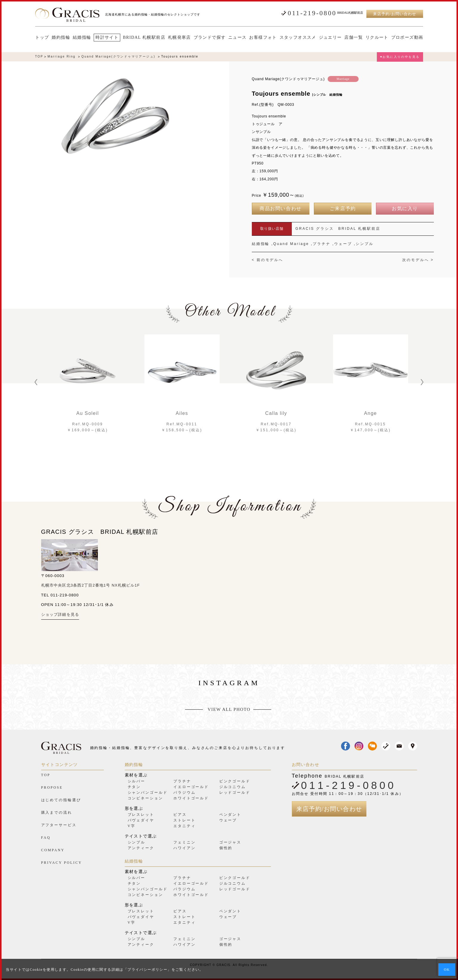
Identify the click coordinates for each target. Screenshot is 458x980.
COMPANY (53, 850)
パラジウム (184, 793)
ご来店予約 (343, 209)
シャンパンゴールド (148, 793)
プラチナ (322, 244)
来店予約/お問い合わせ (395, 14)
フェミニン (184, 842)
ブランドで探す (209, 38)
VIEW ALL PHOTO (229, 710)
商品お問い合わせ (281, 209)
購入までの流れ (57, 812)
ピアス (180, 815)
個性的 (226, 848)
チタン (134, 787)
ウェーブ (343, 244)
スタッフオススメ (298, 38)
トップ (42, 38)
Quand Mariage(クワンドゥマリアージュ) (118, 57)
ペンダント (230, 815)
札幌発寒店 (179, 38)
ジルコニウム (233, 787)
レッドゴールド (235, 793)
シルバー (137, 781)
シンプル (365, 244)
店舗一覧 (353, 38)
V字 (132, 826)
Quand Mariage (291, 244)
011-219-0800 (312, 13)
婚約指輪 (61, 38)
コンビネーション (145, 798)
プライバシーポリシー (147, 970)
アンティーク (141, 848)
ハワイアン (184, 848)
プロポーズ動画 (407, 38)
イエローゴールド (191, 787)
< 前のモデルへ (267, 260)
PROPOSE (52, 787)
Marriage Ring (61, 57)
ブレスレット (141, 815)
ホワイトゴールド (191, 798)
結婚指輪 (82, 38)
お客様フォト (263, 38)
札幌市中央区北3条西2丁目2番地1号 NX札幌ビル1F (91, 585)
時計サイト (107, 37)
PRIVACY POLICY (62, 863)
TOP (39, 57)
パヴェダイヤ (141, 820)
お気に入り (405, 209)
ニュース (237, 38)
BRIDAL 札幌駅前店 (144, 38)
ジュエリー (330, 38)
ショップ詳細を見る (60, 614)
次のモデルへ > (418, 260)
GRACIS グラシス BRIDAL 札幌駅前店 (338, 229)
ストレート (184, 820)
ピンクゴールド (235, 781)
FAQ (46, 838)
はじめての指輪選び (61, 800)
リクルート (377, 38)
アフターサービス (59, 825)
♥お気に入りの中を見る (400, 57)
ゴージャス (230, 842)
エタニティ (184, 826)
